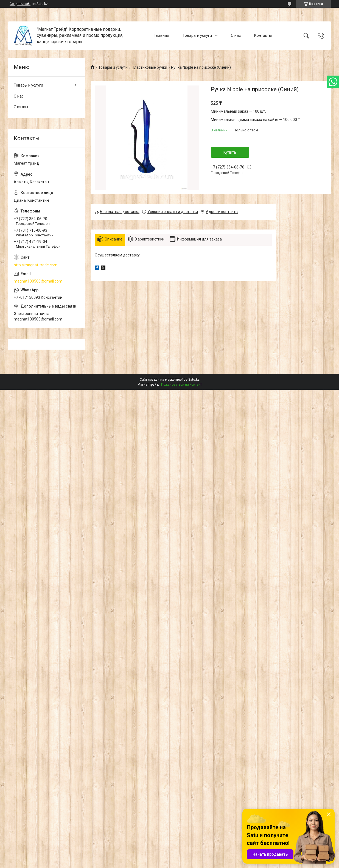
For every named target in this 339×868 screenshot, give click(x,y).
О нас (236, 35)
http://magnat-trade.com (36, 265)
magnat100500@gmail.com (38, 281)
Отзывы (21, 107)
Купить (230, 152)
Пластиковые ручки (149, 67)
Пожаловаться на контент (181, 385)
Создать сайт (20, 4)
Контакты (263, 35)
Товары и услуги (197, 35)
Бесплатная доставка (120, 212)
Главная (162, 35)
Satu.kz (194, 380)
